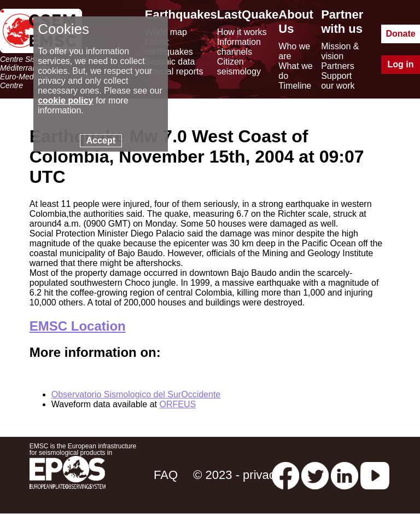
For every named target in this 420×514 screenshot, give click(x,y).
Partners (337, 66)
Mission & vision (340, 51)
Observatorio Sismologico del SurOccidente (136, 394)
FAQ (166, 475)
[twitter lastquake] (315, 475)
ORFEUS (177, 404)
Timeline (295, 86)
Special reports (174, 71)
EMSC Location (78, 326)
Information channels (239, 47)
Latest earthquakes (169, 47)
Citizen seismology (239, 67)
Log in (401, 64)
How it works (242, 32)
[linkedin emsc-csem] (345, 475)
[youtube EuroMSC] (375, 475)
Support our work (338, 81)
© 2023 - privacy (237, 475)
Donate (400, 34)
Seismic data (170, 62)
